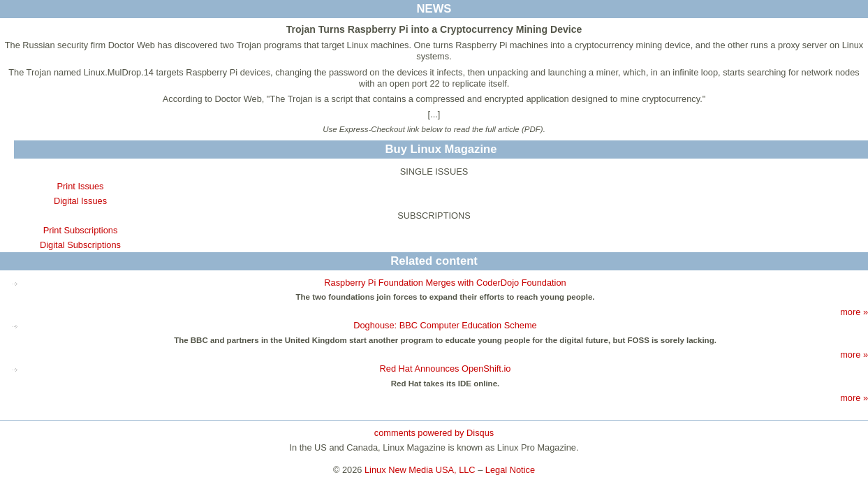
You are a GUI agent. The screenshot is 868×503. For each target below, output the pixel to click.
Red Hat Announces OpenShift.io (446, 369)
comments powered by (434, 433)
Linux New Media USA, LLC (420, 470)
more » (854, 312)
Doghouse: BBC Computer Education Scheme (445, 325)
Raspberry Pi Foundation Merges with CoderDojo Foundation (445, 283)
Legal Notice (510, 470)
